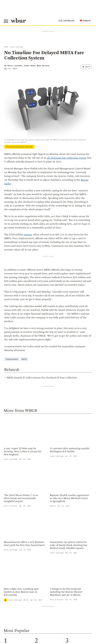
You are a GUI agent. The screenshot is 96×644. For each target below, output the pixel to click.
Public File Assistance (28, 629)
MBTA (24, 346)
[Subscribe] (89, 602)
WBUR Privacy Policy (31, 627)
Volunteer (9, 556)
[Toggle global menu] (6, 21)
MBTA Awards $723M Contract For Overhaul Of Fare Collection (42, 365)
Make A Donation (12, 552)
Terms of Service (62, 633)
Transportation (12, 346)
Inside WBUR (54, 504)
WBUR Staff (54, 528)
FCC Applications (59, 627)
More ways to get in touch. (19, 519)
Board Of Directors (58, 512)
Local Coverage (17, 47)
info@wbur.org (12, 505)
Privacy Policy (48, 633)
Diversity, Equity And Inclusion (63, 508)
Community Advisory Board (62, 516)
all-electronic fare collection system (67, 158)
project (28, 235)
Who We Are (54, 500)
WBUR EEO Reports (11, 629)
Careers (52, 524)
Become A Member (13, 564)
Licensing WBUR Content (61, 536)
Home (6, 47)
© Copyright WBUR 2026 (13, 627)
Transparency (55, 520)
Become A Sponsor (13, 576)
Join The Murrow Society (16, 572)
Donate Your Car (12, 568)
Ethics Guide (54, 532)
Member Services (13, 560)
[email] (48, 602)
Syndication (45, 627)
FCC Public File (73, 627)
